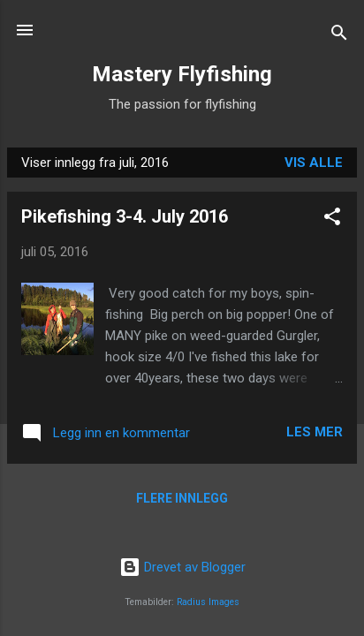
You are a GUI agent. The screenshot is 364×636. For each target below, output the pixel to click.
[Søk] (339, 36)
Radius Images (208, 602)
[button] (332, 220)
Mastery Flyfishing (182, 74)
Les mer (315, 432)
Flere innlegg (182, 498)
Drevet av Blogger (182, 567)
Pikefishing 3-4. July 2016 (125, 216)
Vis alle (314, 163)
